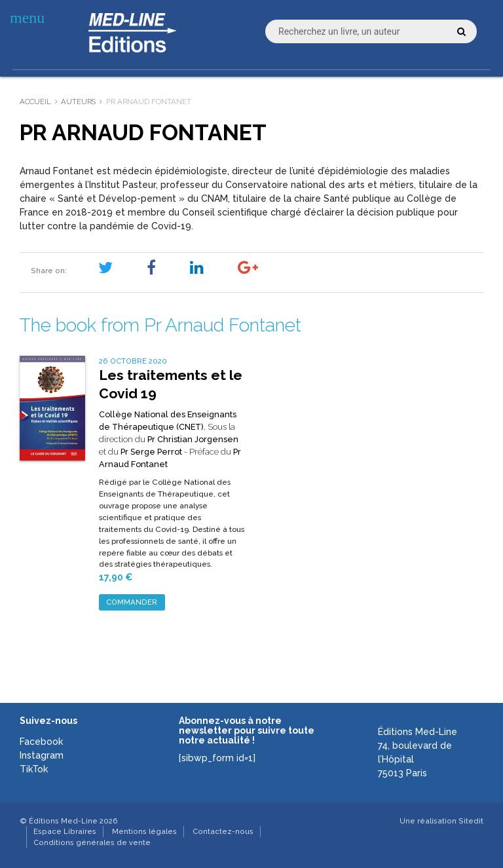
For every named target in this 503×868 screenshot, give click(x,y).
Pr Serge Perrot (151, 452)
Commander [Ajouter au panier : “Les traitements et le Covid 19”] (132, 602)
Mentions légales (144, 831)
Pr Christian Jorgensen (193, 439)
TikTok (34, 769)
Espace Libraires (65, 831)
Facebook (41, 742)
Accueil (35, 102)
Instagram (42, 755)
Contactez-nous (223, 831)
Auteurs (78, 102)
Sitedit (471, 821)
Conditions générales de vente (92, 842)
